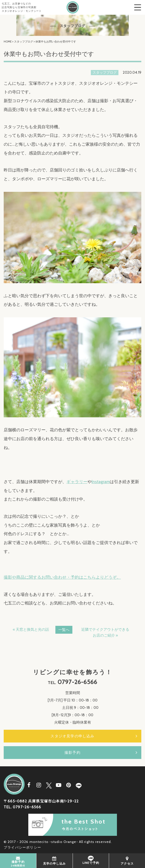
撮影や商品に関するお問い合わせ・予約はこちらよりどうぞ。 (62, 577)
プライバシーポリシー (22, 847)
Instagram (101, 482)
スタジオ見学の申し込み (72, 736)
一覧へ (64, 630)
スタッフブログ (24, 42)
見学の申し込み (55, 861)
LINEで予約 (91, 860)
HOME (8, 42)
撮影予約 (72, 753)
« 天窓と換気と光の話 (31, 630)
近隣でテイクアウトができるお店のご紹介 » (105, 632)
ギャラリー (77, 482)
